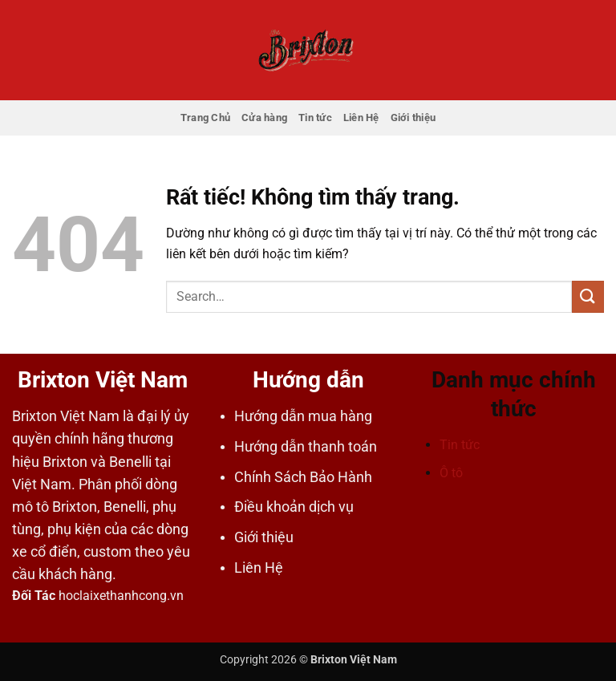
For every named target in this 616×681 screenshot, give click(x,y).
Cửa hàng (264, 118)
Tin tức (315, 118)
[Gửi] (588, 296)
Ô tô (451, 473)
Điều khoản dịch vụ (294, 507)
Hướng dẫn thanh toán (306, 447)
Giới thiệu (413, 118)
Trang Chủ (205, 118)
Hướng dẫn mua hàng (303, 416)
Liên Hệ (361, 118)
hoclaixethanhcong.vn (121, 596)
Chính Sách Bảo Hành (303, 477)
